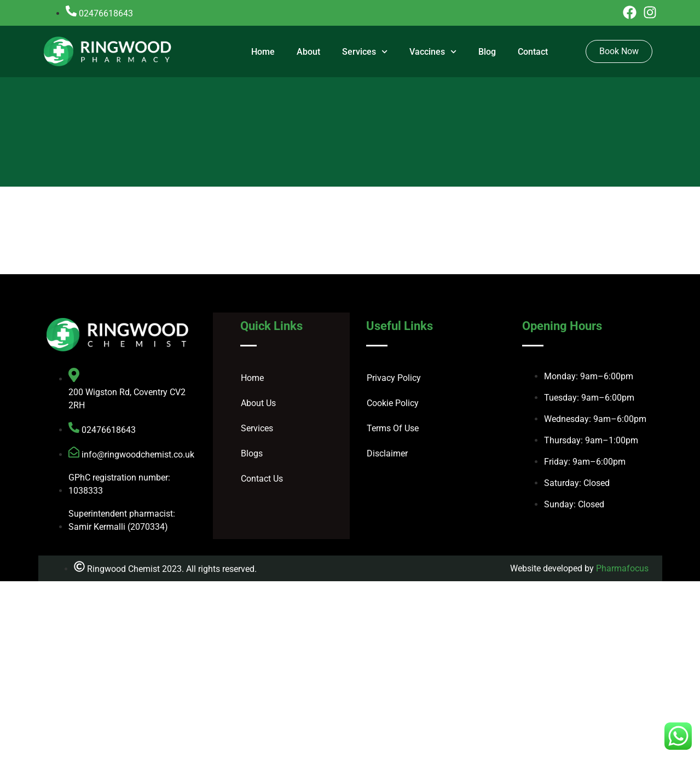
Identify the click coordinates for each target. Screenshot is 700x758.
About (308, 52)
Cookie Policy (393, 403)
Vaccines (433, 52)
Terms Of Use (393, 428)
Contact (533, 52)
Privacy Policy (394, 378)
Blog (487, 52)
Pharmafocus (622, 568)
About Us (258, 403)
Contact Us (262, 479)
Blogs (252, 453)
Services (365, 52)
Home (263, 52)
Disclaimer (387, 453)
